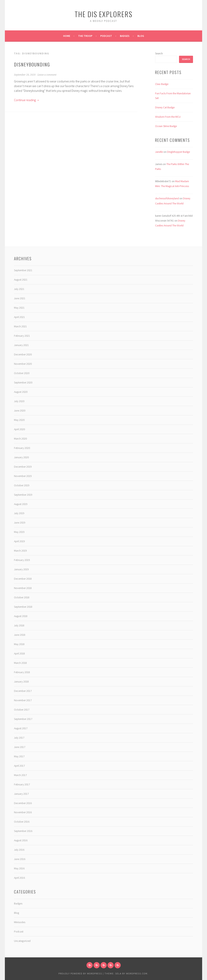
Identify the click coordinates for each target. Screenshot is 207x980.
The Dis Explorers (103, 14)
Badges (125, 36)
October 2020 (22, 373)
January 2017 (21, 794)
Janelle (159, 152)
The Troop (85, 36)
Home (67, 36)
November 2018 (23, 588)
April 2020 (19, 429)
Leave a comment (47, 75)
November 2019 (23, 476)
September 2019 (23, 495)
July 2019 (19, 513)
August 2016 (21, 840)
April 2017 (19, 766)
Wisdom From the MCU (168, 117)
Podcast (106, 36)
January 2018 (21, 682)
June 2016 (20, 859)
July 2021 (19, 289)
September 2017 (23, 719)
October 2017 (22, 710)
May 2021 (19, 308)
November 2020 (23, 364)
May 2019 (19, 532)
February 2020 (22, 448)
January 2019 (21, 569)
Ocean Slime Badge (166, 126)
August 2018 (21, 616)
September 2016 (23, 831)
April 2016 (19, 878)
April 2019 (19, 541)
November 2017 (23, 700)
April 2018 (19, 653)
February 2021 (22, 336)
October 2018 (22, 597)
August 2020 (21, 392)
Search (159, 53)
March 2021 (20, 326)
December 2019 (23, 467)
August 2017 (21, 728)
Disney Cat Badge (165, 107)
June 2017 (20, 747)
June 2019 (20, 523)
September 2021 (23, 270)
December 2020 (23, 354)
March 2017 (20, 775)
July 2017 (19, 738)
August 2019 (21, 504)
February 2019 (22, 560)
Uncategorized (22, 941)
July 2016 (19, 850)
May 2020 (19, 420)
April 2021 (19, 317)
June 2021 (20, 298)
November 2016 (23, 812)
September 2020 (23, 382)
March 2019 (20, 551)
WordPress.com (137, 973)
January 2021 (21, 345)
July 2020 (19, 401)
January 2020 (21, 457)
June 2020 (20, 411)
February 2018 (22, 672)
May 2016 (19, 868)
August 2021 (21, 280)
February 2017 (22, 784)
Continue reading (27, 100)
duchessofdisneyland (167, 198)
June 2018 (20, 635)
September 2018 (23, 607)
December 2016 (23, 803)
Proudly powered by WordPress (80, 973)
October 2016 (22, 822)
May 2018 (19, 644)
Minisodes (20, 922)
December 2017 (23, 691)
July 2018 (19, 625)
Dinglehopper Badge (178, 152)
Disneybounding (32, 64)
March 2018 (20, 663)
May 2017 (19, 756)
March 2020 (20, 439)
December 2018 (23, 579)
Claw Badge (162, 84)
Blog (141, 36)
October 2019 (22, 485)
